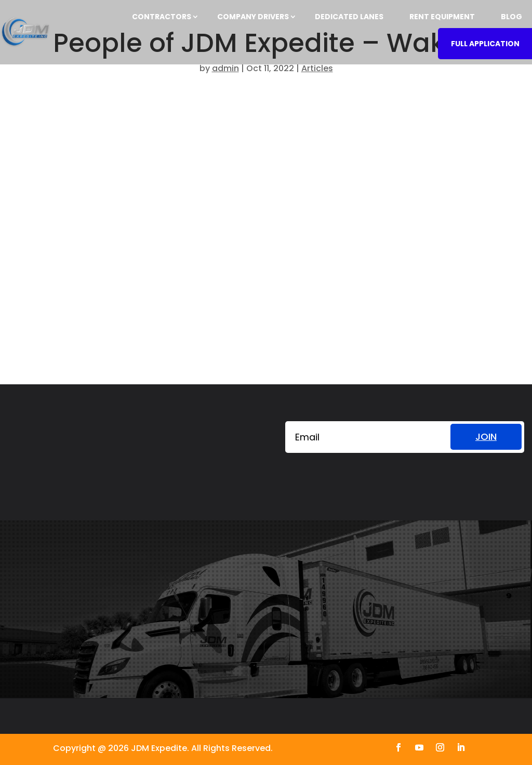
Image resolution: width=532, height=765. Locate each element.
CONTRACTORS (162, 17)
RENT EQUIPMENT (442, 17)
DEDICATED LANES (349, 17)
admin (225, 68)
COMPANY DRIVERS (253, 17)
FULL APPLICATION (485, 44)
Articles (317, 68)
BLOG (511, 17)
